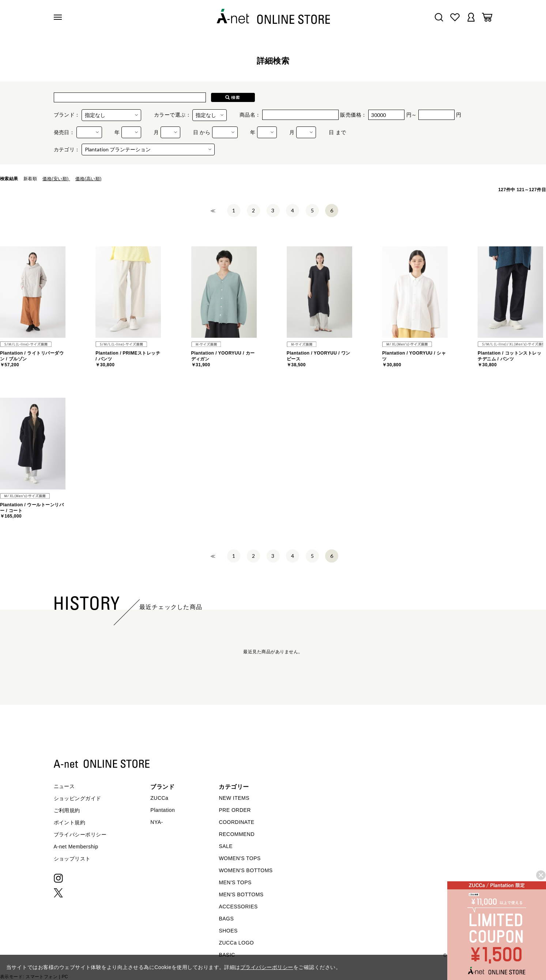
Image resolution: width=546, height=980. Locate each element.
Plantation (163, 810)
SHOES (228, 931)
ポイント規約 (70, 822)
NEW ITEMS (234, 798)
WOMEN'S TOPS (240, 858)
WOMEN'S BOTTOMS (246, 870)
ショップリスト (72, 859)
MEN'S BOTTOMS (241, 894)
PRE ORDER (235, 810)
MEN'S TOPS (235, 882)
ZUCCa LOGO (236, 943)
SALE (226, 846)
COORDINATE (236, 822)
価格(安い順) (56, 179)
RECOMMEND (237, 834)
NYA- (157, 822)
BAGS (226, 919)
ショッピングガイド (78, 798)
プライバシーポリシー (80, 835)
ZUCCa (159, 798)
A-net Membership (76, 847)
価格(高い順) (88, 179)
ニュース (64, 786)
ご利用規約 (67, 810)
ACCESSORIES (238, 907)
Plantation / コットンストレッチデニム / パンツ (509, 359)
